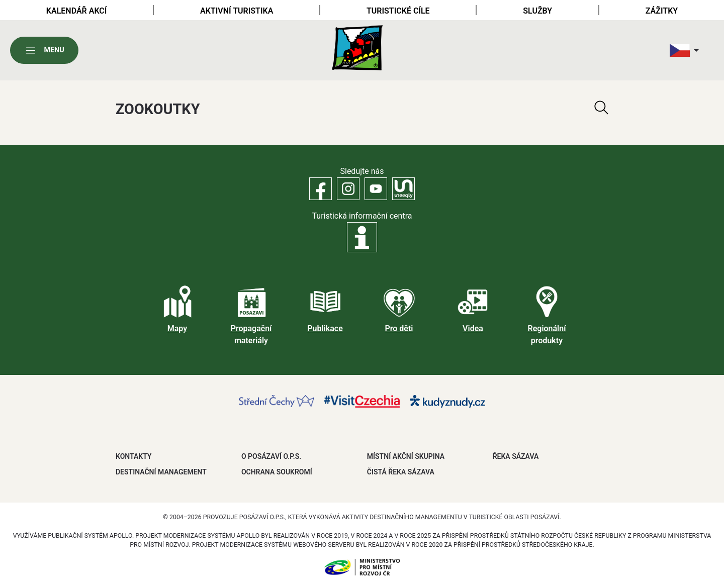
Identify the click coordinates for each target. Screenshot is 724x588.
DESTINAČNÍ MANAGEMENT (161, 472)
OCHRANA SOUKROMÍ (277, 472)
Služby (537, 11)
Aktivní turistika (237, 11)
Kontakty (133, 456)
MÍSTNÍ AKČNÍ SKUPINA (406, 456)
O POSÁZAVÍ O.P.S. (271, 456)
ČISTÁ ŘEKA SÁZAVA (401, 472)
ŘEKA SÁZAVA (516, 456)
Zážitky (662, 11)
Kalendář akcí (77, 11)
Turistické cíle (398, 11)
